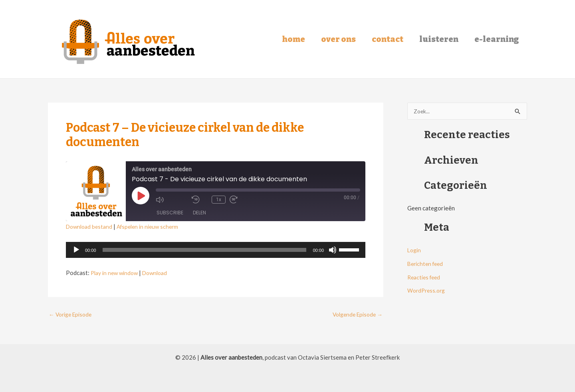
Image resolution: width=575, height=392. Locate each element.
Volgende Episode (355, 314)
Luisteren (439, 39)
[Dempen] (333, 250)
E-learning (497, 39)
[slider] (205, 250)
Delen (199, 213)
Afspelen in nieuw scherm (153, 226)
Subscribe (170, 213)
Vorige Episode (72, 314)
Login (415, 250)
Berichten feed (427, 264)
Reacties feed (425, 277)
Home (294, 39)
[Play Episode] (141, 196)
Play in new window (116, 273)
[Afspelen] (76, 250)
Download (160, 273)
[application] (216, 250)
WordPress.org (428, 291)
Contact (388, 39)
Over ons (338, 39)
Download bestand (91, 226)
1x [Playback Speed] (218, 199)
